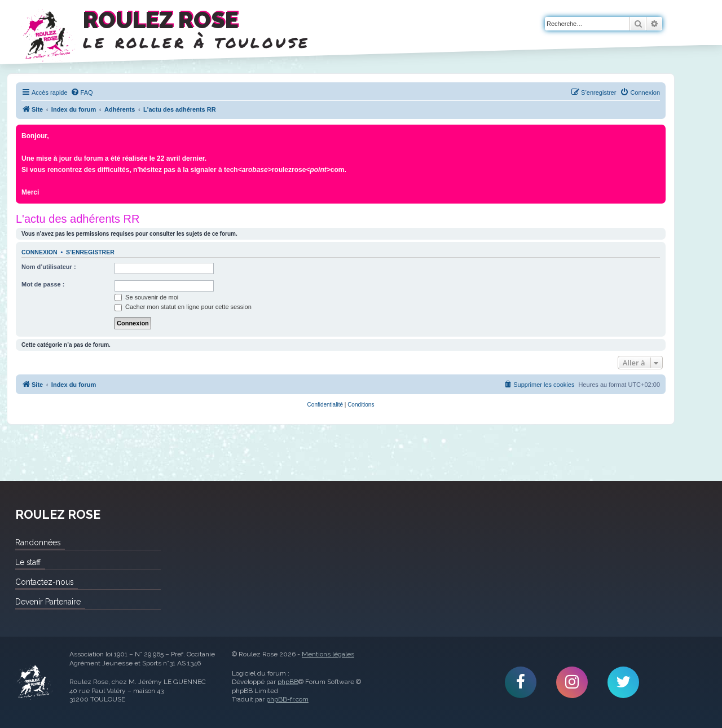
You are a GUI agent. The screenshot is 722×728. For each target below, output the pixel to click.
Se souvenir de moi (146, 297)
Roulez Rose (34, 682)
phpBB (288, 682)
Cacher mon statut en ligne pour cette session (183, 307)
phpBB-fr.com (287, 699)
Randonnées (38, 542)
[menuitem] (82, 92)
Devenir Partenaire (48, 602)
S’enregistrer (90, 252)
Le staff (28, 562)
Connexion (39, 252)
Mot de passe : (43, 284)
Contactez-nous (44, 582)
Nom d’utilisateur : (49, 267)
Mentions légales (328, 654)
